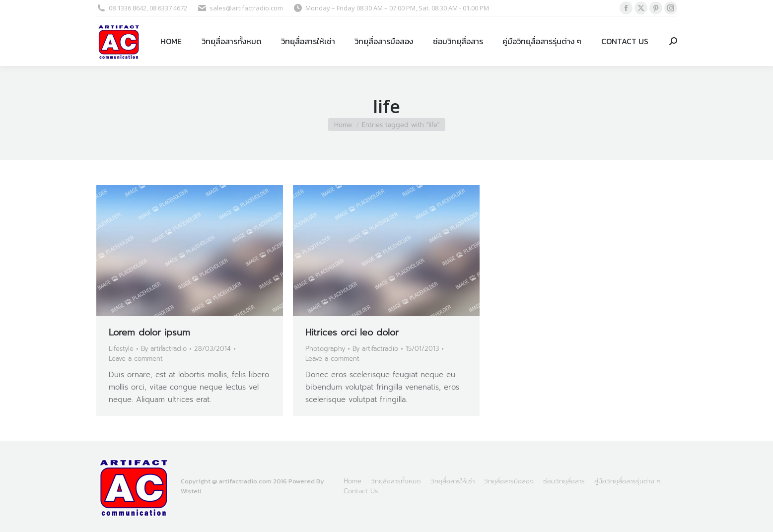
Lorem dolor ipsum (149, 332)
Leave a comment (136, 359)
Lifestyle (121, 349)
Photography (325, 349)
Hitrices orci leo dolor (352, 332)
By (164, 349)
